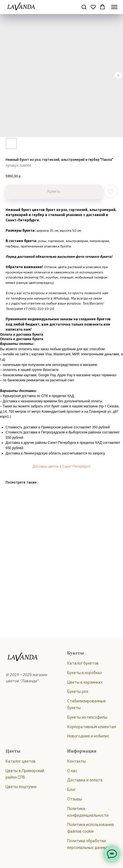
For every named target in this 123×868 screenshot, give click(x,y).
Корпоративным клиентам (92, 727)
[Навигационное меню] (114, 7)
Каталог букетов (83, 663)
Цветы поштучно (21, 787)
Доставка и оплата (85, 780)
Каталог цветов (21, 761)
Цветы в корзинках (85, 682)
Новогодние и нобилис (88, 736)
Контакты (76, 761)
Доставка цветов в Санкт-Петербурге (61, 467)
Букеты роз (78, 691)
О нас (72, 771)
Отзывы (75, 799)
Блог (72, 790)
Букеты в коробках (85, 673)
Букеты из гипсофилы (87, 717)
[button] (84, 7)
